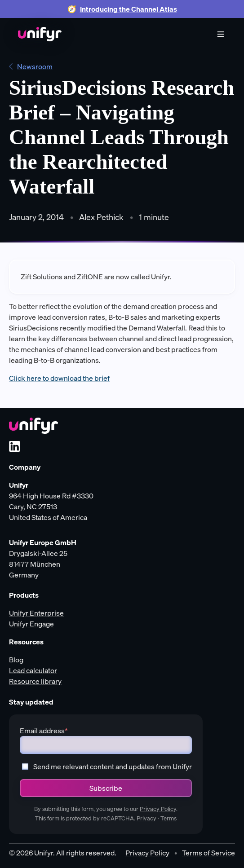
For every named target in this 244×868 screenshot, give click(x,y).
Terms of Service (209, 853)
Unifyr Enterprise (36, 613)
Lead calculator (33, 670)
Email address (44, 731)
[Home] (40, 34)
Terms (169, 818)
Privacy (146, 818)
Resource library (35, 681)
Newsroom (31, 66)
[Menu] (221, 34)
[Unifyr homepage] (33, 426)
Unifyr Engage (31, 624)
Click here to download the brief (59, 378)
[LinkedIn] (14, 446)
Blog (16, 660)
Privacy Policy (158, 809)
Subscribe (106, 788)
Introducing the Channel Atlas (129, 9)
